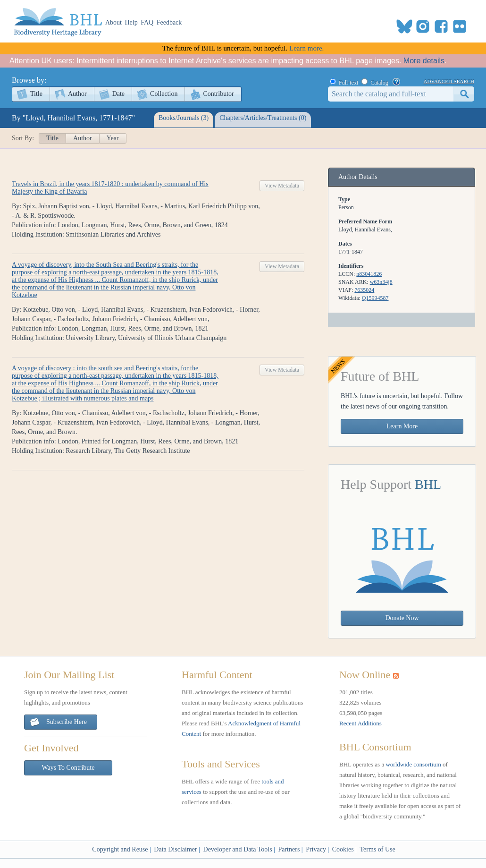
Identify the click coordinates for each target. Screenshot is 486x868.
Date (118, 94)
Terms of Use (377, 849)
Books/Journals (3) (184, 118)
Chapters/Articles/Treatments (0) (263, 118)
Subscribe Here (58, 722)
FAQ (147, 22)
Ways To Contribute (68, 768)
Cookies (343, 849)
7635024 (364, 290)
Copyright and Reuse (120, 849)
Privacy (316, 849)
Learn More (402, 426)
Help (131, 22)
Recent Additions (360, 723)
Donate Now (402, 618)
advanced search (449, 81)
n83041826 (369, 274)
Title (36, 94)
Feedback (169, 22)
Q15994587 (375, 298)
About (113, 22)
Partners (289, 849)
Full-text (348, 83)
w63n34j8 (381, 282)
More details (424, 61)
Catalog (379, 83)
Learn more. (306, 48)
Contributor (218, 94)
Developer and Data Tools (238, 849)
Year (113, 138)
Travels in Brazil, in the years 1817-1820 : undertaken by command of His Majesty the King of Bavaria (110, 188)
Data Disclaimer (175, 849)
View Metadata (282, 186)
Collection (164, 94)
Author (77, 94)
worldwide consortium (413, 764)
